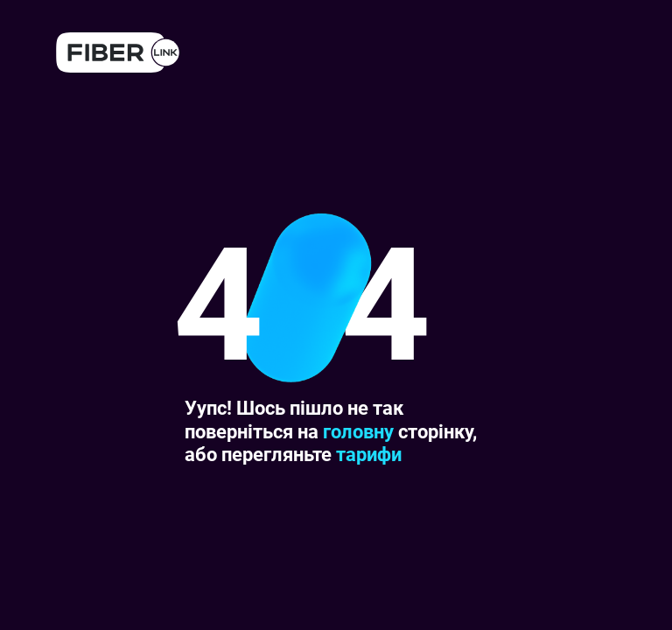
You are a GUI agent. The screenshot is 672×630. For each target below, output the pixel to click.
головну (358, 432)
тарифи (369, 455)
